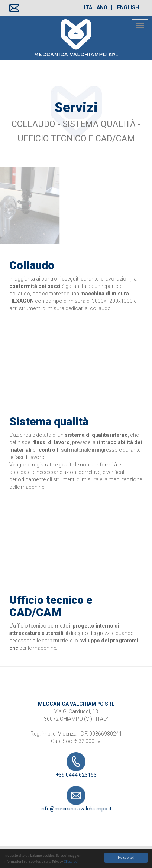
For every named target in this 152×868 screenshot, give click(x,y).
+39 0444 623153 (76, 765)
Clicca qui (71, 863)
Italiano (96, 7)
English (128, 7)
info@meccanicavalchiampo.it (76, 799)
